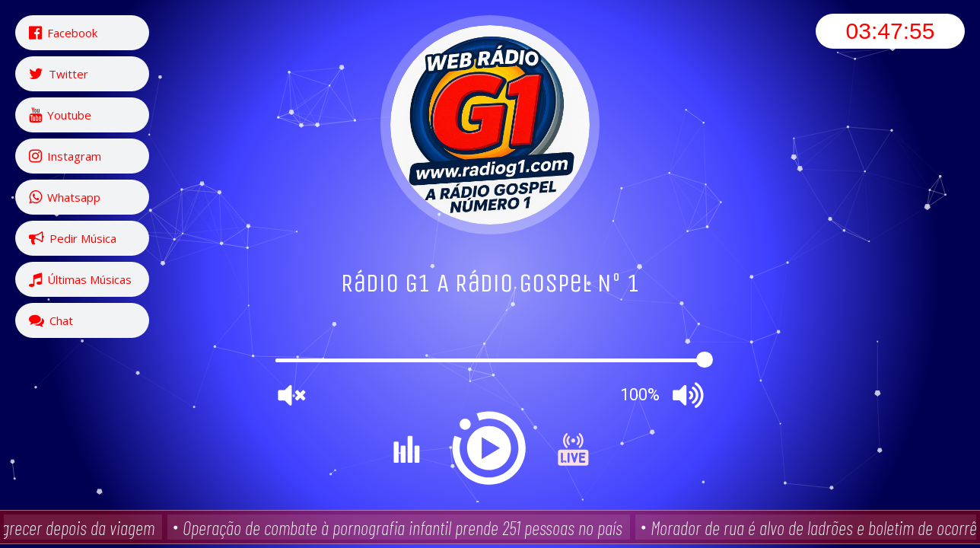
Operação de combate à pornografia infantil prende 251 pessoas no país (406, 527)
